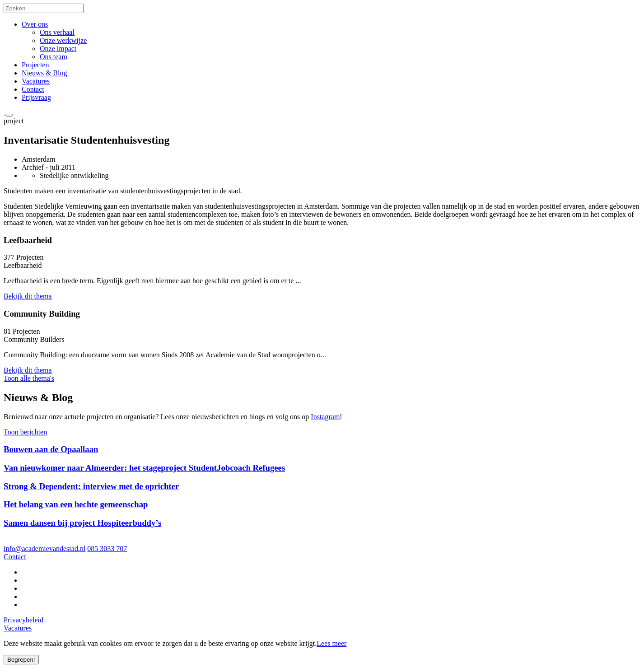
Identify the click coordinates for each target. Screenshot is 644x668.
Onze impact (58, 49)
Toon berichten (25, 432)
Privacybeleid (23, 620)
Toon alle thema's (29, 378)
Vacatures (36, 81)
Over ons (35, 24)
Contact (33, 89)
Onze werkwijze (63, 40)
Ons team (54, 57)
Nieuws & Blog (44, 73)
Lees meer (331, 643)
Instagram (325, 417)
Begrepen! (21, 660)
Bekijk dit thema (28, 296)
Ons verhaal (57, 32)
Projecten (35, 65)
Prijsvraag (36, 97)
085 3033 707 (107, 549)
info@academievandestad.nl (44, 549)
